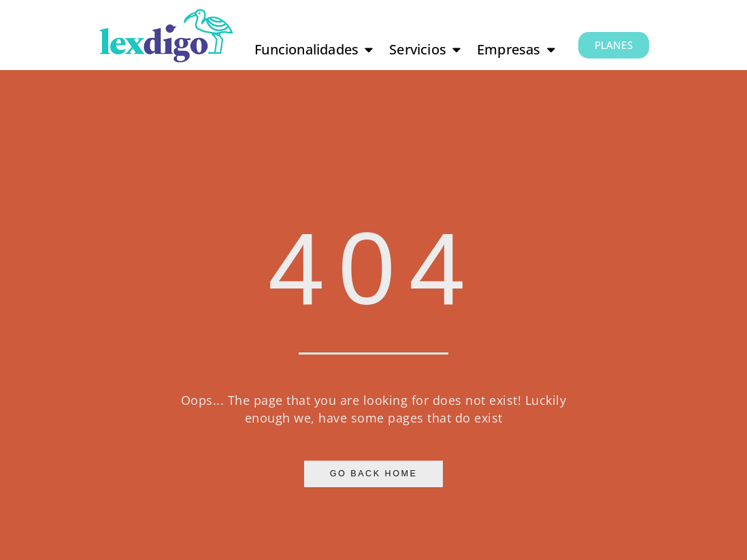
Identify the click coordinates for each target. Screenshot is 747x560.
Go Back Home (374, 474)
